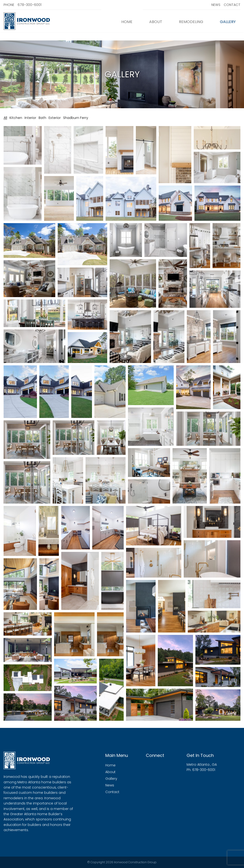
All (5, 118)
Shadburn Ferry (76, 118)
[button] (23, 145)
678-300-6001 (30, 5)
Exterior (55, 118)
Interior (30, 118)
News (216, 5)
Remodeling (191, 22)
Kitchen (16, 118)
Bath (42, 118)
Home (127, 22)
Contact (232, 5)
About (156, 22)
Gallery (228, 22)
